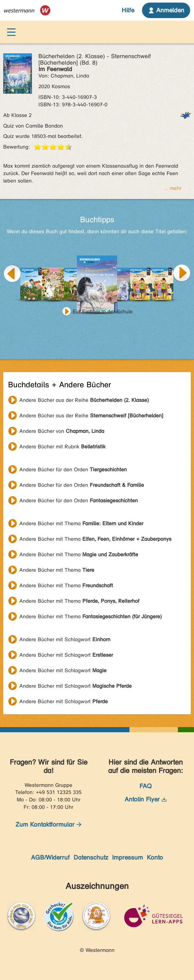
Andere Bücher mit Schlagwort (65, 639)
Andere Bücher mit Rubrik (62, 447)
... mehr (173, 188)
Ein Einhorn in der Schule (103, 312)
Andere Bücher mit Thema (81, 523)
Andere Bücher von (62, 431)
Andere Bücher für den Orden (73, 469)
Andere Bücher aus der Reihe (84, 400)
